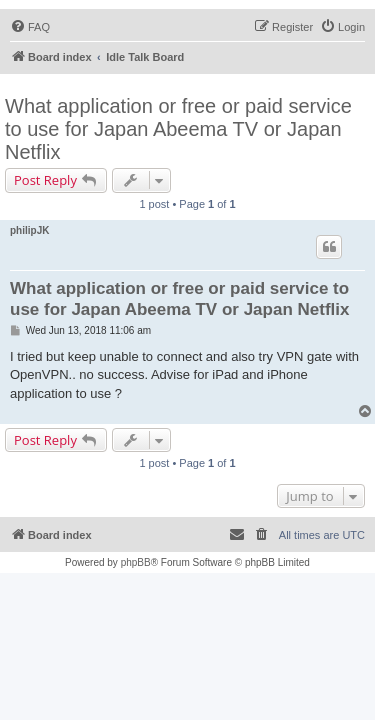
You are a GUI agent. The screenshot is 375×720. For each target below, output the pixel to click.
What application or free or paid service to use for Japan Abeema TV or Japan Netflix (178, 129)
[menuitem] (30, 27)
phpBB (136, 562)
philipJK (29, 230)
